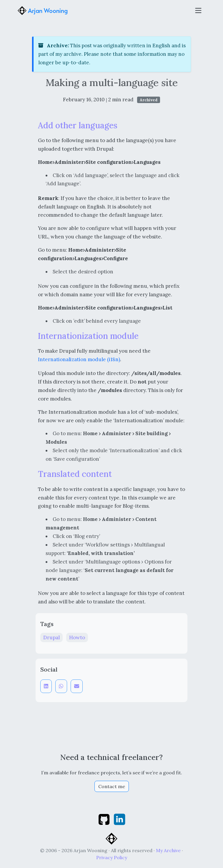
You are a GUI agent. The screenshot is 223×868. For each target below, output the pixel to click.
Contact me (112, 786)
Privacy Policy (112, 857)
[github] (105, 819)
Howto (77, 637)
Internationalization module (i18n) (79, 359)
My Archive (168, 850)
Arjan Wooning (43, 11)
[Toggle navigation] (198, 11)
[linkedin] (119, 819)
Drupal (51, 637)
